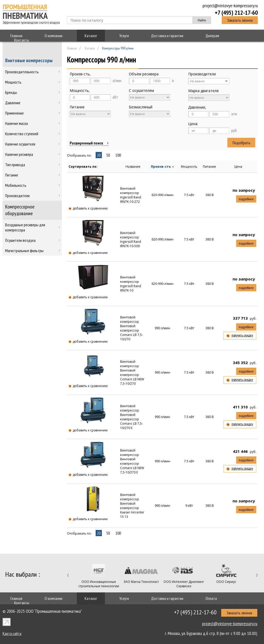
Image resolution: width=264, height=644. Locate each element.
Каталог (91, 36)
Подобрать (241, 143)
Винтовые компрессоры (29, 60)
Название (133, 167)
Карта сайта (12, 633)
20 (99, 155)
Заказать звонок (240, 20)
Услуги (124, 36)
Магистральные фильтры (24, 251)
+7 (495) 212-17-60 (236, 12)
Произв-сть (162, 167)
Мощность (189, 167)
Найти (202, 20)
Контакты (22, 40)
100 (118, 155)
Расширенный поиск (86, 143)
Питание (209, 167)
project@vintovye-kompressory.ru (230, 6)
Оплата (211, 598)
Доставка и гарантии (167, 36)
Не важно (197, 81)
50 (108, 155)
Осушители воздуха (20, 240)
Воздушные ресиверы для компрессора (25, 227)
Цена (238, 167)
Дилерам (212, 36)
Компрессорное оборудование (20, 210)
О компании (53, 36)
